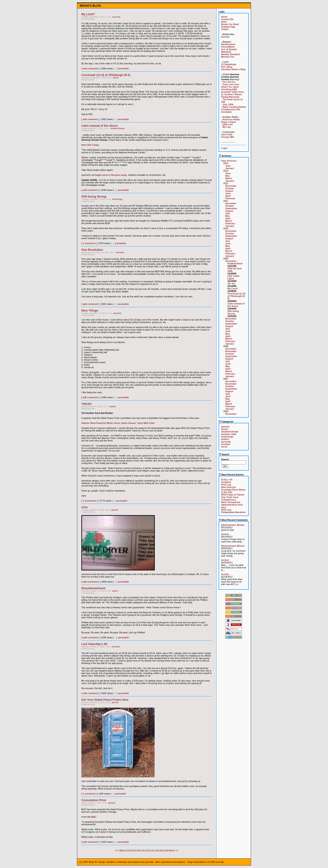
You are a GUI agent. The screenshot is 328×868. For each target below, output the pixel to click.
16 (165, 850)
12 (147, 850)
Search (224, 454)
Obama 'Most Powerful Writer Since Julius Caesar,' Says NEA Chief (118, 423)
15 (161, 850)
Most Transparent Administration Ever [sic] (232, 505)
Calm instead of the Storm (236, 305)
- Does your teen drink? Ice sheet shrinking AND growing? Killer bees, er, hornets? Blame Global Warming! (233, 91)
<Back (122, 850)
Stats (224, 22)
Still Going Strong (233, 312)
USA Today (93, 145)
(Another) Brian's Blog (233, 69)
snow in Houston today (114, 175)
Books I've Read (230, 24)
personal (116, 17)
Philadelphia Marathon (233, 512)
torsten (225, 534)
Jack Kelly (227, 134)
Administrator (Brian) (233, 525)
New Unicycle (229, 487)
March (229, 178)
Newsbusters (228, 44)
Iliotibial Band (235, 264)
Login (224, 148)
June (228, 166)
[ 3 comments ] (90, 501)
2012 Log (226, 510)
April (228, 196)
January (230, 168)
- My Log (226, 127)
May (227, 176)
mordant (226, 444)
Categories (226, 422)
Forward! (226, 482)
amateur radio (229, 434)
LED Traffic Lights (233, 277)
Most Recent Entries (231, 475)
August (229, 191)
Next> (172, 850)
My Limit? (233, 289)
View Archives (229, 161)
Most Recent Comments (233, 520)
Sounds (225, 37)
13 (152, 850)
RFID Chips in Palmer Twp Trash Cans (233, 496)
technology (117, 199)
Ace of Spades (229, 49)
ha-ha (224, 447)
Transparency (229, 500)
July (228, 213)
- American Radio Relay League (231, 121)
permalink (123, 68)
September (231, 208)
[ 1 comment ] (89, 243)
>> (177, 850)
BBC (94, 817)
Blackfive (226, 52)
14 (156, 850)
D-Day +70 (227, 480)
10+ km (231, 284)
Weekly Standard (230, 54)
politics (113, 407)
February (230, 198)
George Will (227, 137)
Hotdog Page (228, 27)
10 (138, 850)
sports (116, 78)
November (231, 186)
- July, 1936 (227, 104)
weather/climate (118, 128)
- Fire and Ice (228, 82)
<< (117, 850)
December (231, 203)
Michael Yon (228, 57)
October (230, 188)
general (115, 510)
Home (224, 17)
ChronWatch (228, 47)
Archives (225, 156)
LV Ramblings (229, 64)
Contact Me (227, 19)
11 (143, 850)
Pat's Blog (227, 67)
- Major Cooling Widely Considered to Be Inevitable (233, 109)
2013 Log (226, 485)
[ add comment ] (90, 68)
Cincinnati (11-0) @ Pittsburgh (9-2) (236, 296)
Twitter (225, 29)
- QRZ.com (227, 124)
